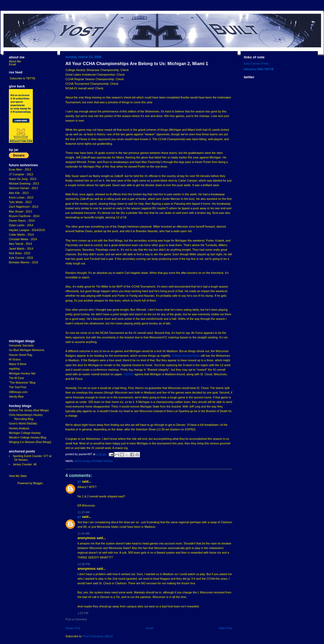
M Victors (15, 360)
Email (12, 64)
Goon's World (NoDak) (23, 424)
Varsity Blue (16, 397)
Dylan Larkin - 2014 (21, 225)
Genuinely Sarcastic (21, 346)
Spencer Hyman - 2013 (23, 188)
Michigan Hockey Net (22, 374)
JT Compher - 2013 (21, 174)
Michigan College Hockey (25, 433)
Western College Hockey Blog (28, 438)
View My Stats (18, 476)
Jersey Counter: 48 (24, 464)
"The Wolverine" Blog (22, 383)
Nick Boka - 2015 (20, 253)
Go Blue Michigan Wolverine (27, 350)
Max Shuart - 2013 (20, 212)
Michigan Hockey (102, 461)
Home (149, 628)
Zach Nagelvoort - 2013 (24, 207)
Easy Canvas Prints (256, 64)
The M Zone (16, 378)
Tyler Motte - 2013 (20, 202)
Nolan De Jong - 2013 (23, 179)
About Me (15, 61)
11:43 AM (84, 533)
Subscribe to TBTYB (22, 78)
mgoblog (14, 369)
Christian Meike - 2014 (23, 239)
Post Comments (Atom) (98, 636)
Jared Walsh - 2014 (21, 249)
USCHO (128, 374)
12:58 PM (84, 564)
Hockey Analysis (19, 428)
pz (79, 482)
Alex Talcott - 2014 (20, 244)
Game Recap (82, 461)
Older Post (225, 628)
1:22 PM (83, 613)
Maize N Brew (18, 364)
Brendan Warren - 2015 (24, 262)
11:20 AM (84, 512)
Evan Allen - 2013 (20, 170)
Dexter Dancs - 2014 (22, 221)
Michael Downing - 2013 (24, 184)
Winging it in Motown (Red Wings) (30, 442)
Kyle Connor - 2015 (21, 258)
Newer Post (73, 628)
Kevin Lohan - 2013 (21, 198)
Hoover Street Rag (21, 355)
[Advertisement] (25, 302)
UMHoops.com (18, 392)
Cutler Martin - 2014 (21, 235)
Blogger (38, 483)
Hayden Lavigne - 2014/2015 (27, 230)
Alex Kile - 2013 (19, 193)
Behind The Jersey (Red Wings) (29, 410)
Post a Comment (76, 619)
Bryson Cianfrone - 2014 (24, 216)
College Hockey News (186, 356)
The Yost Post (18, 387)
